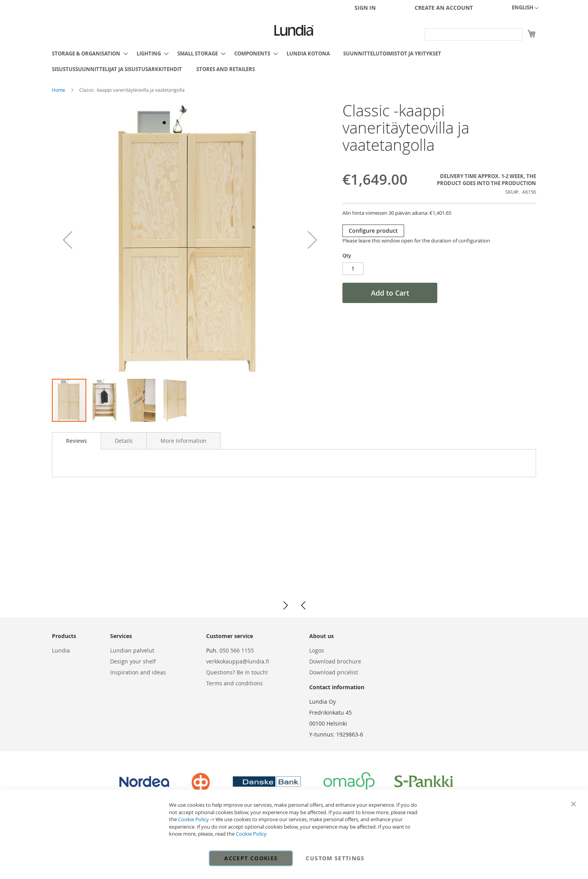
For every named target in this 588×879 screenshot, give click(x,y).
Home (59, 90)
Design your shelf (133, 661)
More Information (184, 441)
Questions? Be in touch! (237, 672)
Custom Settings (335, 858)
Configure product (373, 231)
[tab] (77, 441)
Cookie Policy (193, 819)
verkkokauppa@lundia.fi (238, 661)
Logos (317, 650)
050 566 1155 (237, 650)
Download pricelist (334, 672)
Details (124, 441)
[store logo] (294, 30)
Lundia (61, 650)
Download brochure (335, 661)
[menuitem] (88, 53)
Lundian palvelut (132, 650)
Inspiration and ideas (138, 672)
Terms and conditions (234, 683)
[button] (525, 8)
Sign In (365, 8)
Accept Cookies (251, 858)
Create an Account (444, 8)
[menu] (294, 61)
